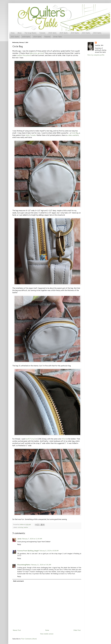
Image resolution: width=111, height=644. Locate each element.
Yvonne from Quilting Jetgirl (28, 551)
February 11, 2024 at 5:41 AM (41, 565)
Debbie (22, 524)
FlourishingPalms (24, 565)
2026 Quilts (52, 33)
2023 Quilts (86, 33)
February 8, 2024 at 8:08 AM (49, 551)
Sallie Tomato (31, 135)
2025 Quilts (64, 33)
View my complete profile (96, 55)
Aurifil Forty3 (30, 439)
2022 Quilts (97, 33)
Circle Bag (75, 133)
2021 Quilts (15, 37)
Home (13, 33)
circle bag (20, 527)
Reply (19, 544)
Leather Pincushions (24, 55)
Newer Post (17, 630)
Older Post (77, 630)
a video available (73, 135)
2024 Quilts (75, 33)
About (20, 33)
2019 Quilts (37, 37)
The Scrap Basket (30, 33)
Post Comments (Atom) (29, 639)
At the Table (58, 37)
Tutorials (42, 33)
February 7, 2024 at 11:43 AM (32, 539)
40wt (64, 439)
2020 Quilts (26, 37)
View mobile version (47, 634)
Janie (19, 539)
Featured (47, 37)
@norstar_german (37, 53)
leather (26, 527)
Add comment (18, 581)
